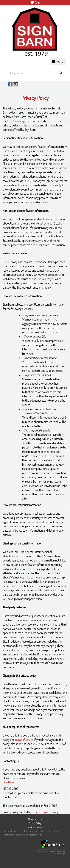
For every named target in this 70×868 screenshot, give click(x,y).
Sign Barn (8, 782)
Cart (35, 3)
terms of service (24, 740)
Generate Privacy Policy (45, 812)
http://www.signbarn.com (22, 121)
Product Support (35, 827)
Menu (58, 62)
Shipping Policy (35, 819)
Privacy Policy (35, 823)
